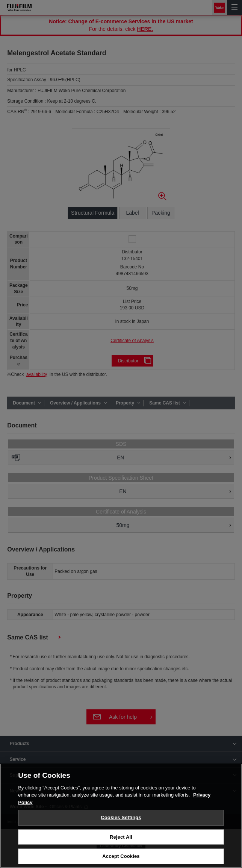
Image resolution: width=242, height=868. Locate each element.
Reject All (121, 837)
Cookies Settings (121, 818)
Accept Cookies (121, 857)
